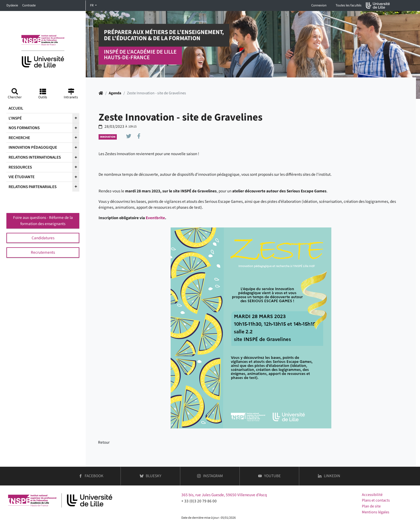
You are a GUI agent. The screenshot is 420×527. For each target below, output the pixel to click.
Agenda (115, 93)
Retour (104, 442)
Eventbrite (155, 218)
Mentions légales (376, 512)
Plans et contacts (376, 500)
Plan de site (371, 506)
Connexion (319, 5)
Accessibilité (372, 495)
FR (92, 5)
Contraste (29, 5)
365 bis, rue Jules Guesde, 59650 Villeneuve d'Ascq (224, 495)
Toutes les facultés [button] (348, 5)
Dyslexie (12, 5)
